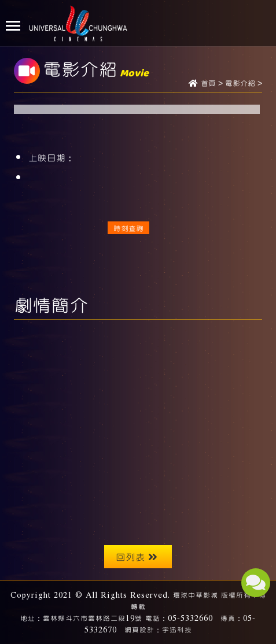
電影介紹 (240, 84)
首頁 (208, 84)
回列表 (137, 556)
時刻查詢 (128, 228)
